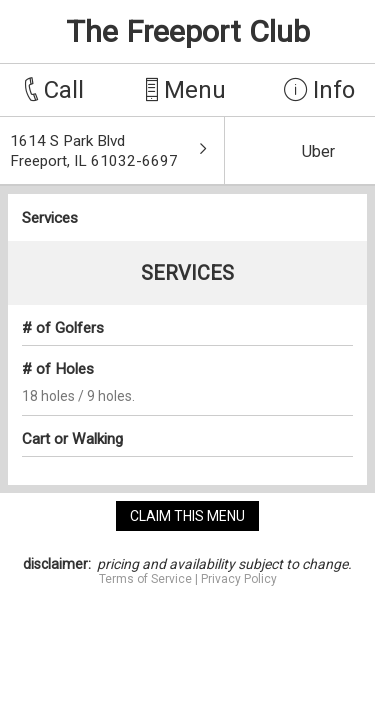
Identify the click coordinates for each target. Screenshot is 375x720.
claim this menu (187, 516)
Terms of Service (145, 579)
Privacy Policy (239, 579)
